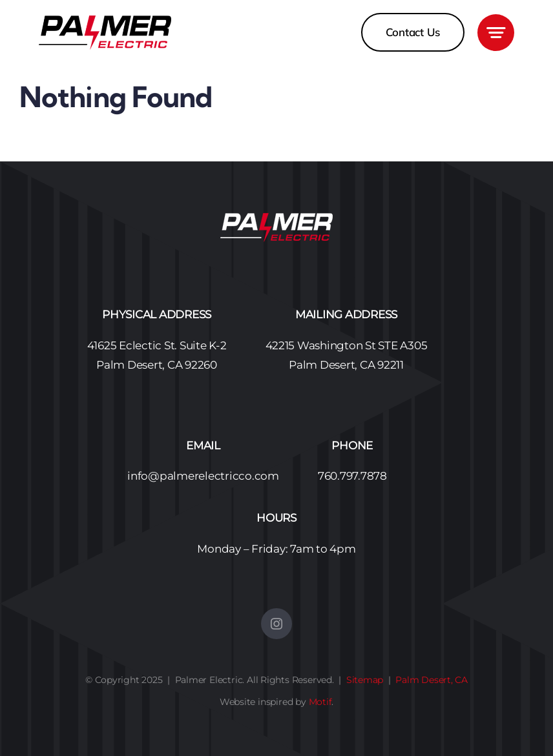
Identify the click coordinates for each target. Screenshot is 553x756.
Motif (320, 702)
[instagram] (276, 624)
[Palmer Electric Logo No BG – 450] (105, 21)
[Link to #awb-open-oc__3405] (496, 33)
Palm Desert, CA (432, 680)
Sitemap (365, 680)
